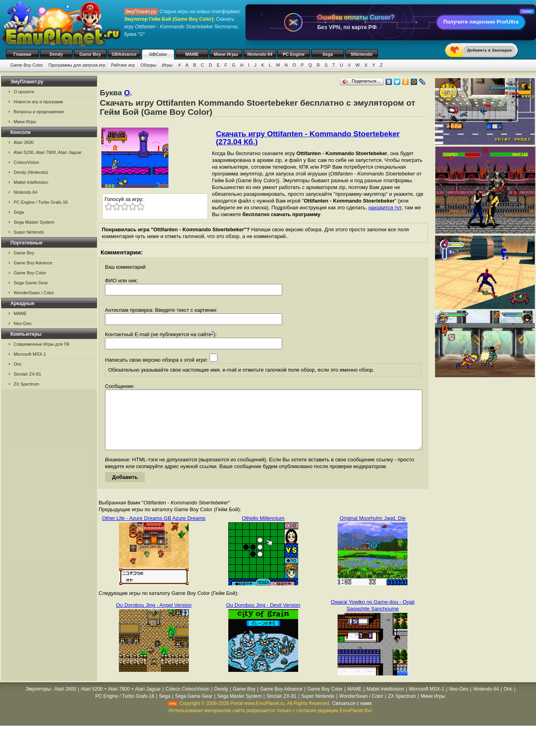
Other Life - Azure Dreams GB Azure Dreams (153, 530)
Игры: (168, 65)
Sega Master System (34, 222)
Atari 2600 (24, 142)
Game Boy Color (27, 65)
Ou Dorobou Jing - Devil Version (263, 617)
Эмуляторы (38, 701)
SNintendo (362, 54)
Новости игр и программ (38, 102)
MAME (192, 54)
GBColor (158, 54)
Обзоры (148, 65)
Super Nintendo (29, 232)
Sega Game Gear (31, 283)
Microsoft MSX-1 (30, 354)
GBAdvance (124, 54)
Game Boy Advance (33, 263)
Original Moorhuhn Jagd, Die (373, 530)
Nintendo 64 (260, 54)
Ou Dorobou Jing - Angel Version (153, 617)
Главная (23, 54)
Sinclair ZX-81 (27, 374)
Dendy (56, 54)
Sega (328, 54)
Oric (18, 364)
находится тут (385, 208)
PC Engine (294, 54)
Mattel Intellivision (31, 182)
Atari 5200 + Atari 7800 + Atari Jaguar (121, 701)
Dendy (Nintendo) (31, 172)
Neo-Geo (23, 323)
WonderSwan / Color (34, 293)
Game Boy (90, 54)
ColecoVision (26, 162)
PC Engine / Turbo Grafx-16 (41, 202)
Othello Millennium (263, 530)
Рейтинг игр (123, 65)
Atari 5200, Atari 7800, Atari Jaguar (48, 152)
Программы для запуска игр (77, 65)
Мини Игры (226, 54)
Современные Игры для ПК (42, 344)
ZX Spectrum (26, 384)
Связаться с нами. (352, 715)
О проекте (24, 92)
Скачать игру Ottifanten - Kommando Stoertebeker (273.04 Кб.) (308, 138)
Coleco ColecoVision (187, 701)
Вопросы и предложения (39, 112)
